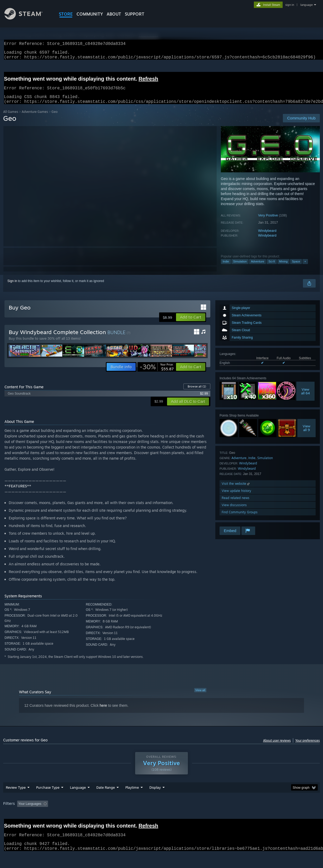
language (307, 5)
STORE (66, 14)
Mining (283, 268)
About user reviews (277, 747)
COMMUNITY (90, 14)
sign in (290, 5)
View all (200, 696)
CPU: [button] (233, 818)
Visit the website (236, 490)
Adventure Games (35, 118)
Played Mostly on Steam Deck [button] (162, 818)
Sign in (12, 287)
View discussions (234, 511)
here (103, 712)
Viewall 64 (305, 398)
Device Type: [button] (274, 818)
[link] (157, 373)
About (114, 14)
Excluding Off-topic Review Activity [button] (83, 818)
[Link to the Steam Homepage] (27, 18)
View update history (236, 497)
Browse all (197, 393)
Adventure (258, 268)
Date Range (106, 801)
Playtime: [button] (124, 818)
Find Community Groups (240, 518)
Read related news (236, 504)
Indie (226, 268)
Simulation (240, 268)
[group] (161, 818)
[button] (191, 324)
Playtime (132, 801)
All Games (11, 118)
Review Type (16, 801)
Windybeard (267, 237)
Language (78, 801)
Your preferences (308, 747)
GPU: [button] (251, 818)
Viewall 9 (307, 434)
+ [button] (305, 268)
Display (155, 801)
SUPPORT (135, 14)
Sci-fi (272, 268)
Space (296, 268)
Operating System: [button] (206, 818)
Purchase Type (48, 801)
